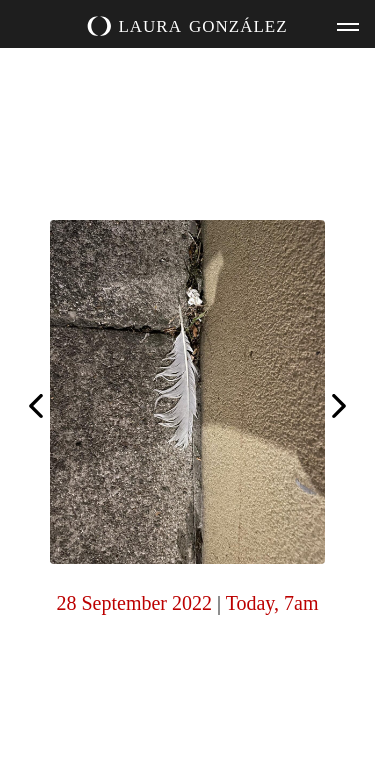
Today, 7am (272, 603)
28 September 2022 (134, 603)
